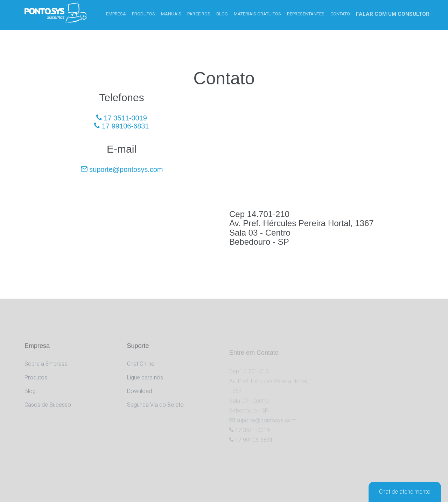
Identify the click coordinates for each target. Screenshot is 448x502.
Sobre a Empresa (46, 370)
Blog (30, 398)
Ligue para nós (145, 384)
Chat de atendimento (405, 492)
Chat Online (141, 370)
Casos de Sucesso (48, 411)
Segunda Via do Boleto (155, 411)
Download (139, 398)
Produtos (36, 384)
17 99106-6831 (121, 126)
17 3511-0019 (122, 118)
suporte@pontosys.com (122, 169)
